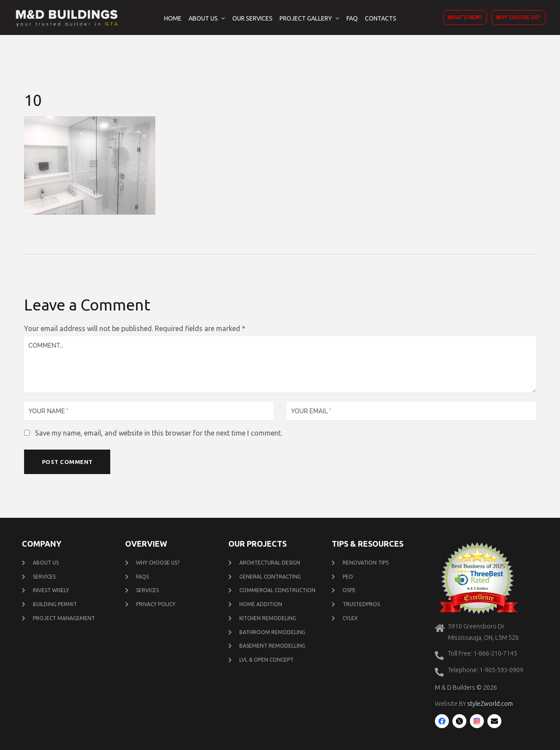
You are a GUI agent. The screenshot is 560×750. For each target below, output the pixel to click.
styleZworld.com (490, 704)
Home (173, 18)
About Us (203, 18)
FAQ (352, 18)
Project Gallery (306, 18)
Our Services (252, 18)
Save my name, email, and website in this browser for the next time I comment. (159, 433)
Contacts (381, 18)
